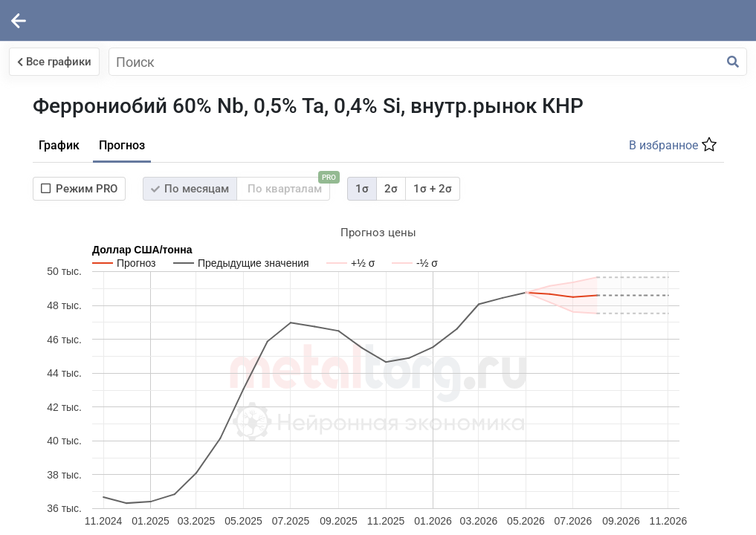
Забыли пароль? (134, 316)
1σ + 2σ (679, 213)
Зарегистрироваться (171, 280)
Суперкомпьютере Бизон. (639, 390)
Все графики (323, 62)
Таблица (377, 284)
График (306, 170)
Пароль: (40, 197)
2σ (638, 213)
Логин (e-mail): (58, 129)
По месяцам (437, 213)
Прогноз (369, 170)
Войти (50, 280)
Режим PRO (326, 213)
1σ (609, 213)
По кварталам (534, 211)
